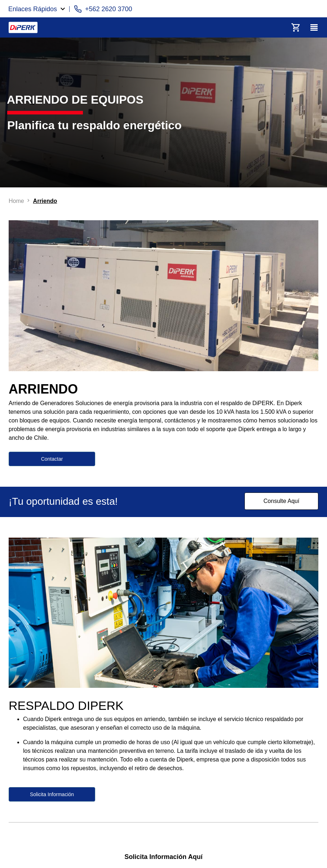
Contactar (52, 459)
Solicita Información (52, 794)
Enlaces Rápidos (33, 9)
